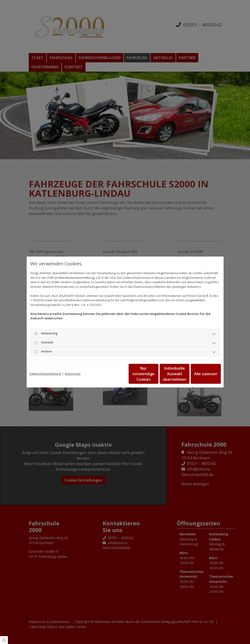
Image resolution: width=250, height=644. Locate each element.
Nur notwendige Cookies (111, 374)
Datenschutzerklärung (45, 374)
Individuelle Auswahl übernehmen (155, 374)
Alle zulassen (199, 374)
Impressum (73, 374)
